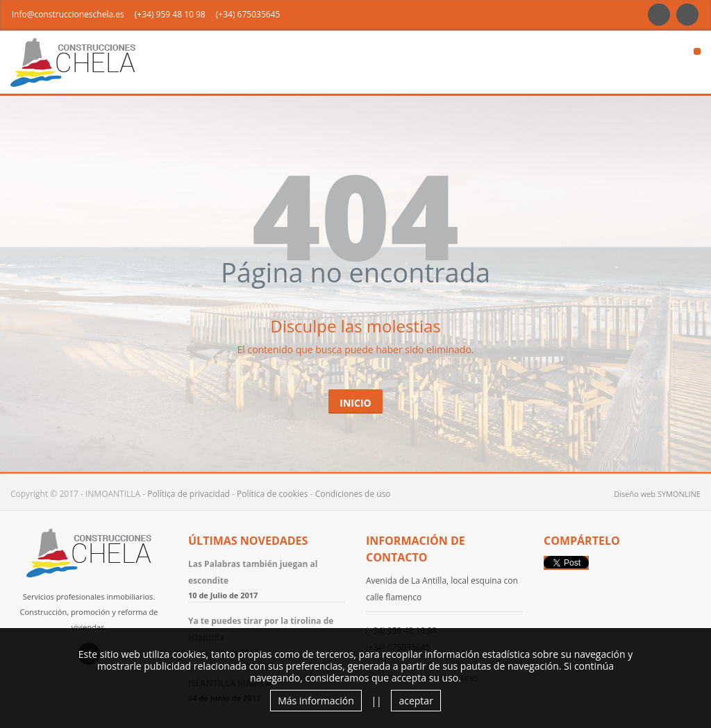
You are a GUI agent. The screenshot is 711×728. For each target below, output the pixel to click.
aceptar (416, 701)
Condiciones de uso (353, 494)
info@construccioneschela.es (68, 14)
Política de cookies (273, 494)
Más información (316, 701)
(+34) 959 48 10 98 (170, 14)
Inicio (355, 403)
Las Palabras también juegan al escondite (253, 572)
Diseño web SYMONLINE (657, 494)
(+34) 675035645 (248, 14)
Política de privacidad (189, 494)
